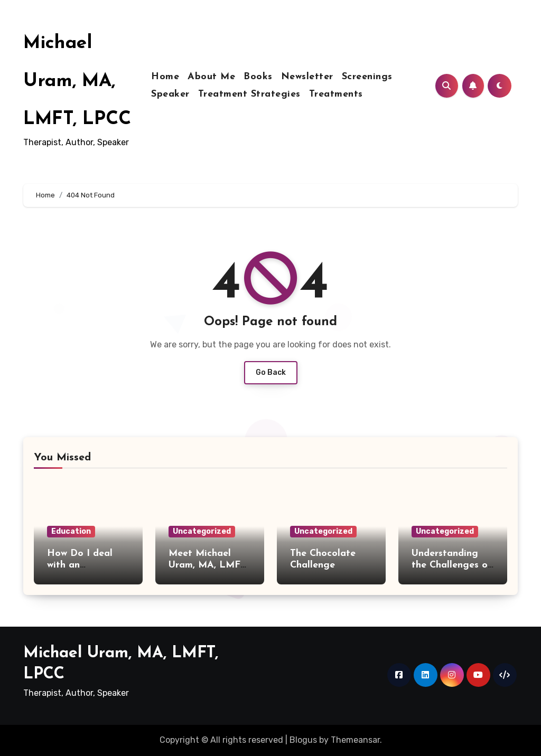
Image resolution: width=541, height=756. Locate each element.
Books (258, 77)
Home (165, 77)
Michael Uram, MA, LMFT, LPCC (77, 82)
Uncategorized (202, 531)
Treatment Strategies (249, 94)
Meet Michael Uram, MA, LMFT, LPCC (208, 565)
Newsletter (307, 77)
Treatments (336, 94)
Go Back (271, 372)
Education (71, 531)
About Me (211, 77)
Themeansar (355, 740)
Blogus (303, 740)
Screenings (367, 77)
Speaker (170, 94)
